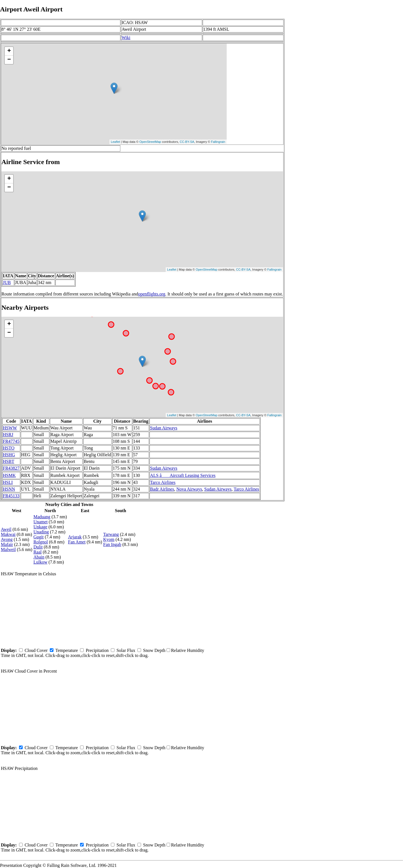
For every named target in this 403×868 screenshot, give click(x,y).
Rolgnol (41, 542)
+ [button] (9, 51)
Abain (39, 557)
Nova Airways (189, 489)
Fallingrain (218, 142)
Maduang (42, 517)
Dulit (38, 547)
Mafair (7, 544)
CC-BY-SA (187, 142)
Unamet (40, 522)
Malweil (8, 549)
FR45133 (11, 496)
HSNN (9, 489)
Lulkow (40, 562)
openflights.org (152, 294)
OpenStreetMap (150, 142)
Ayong (7, 539)
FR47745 (11, 441)
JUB (7, 282)
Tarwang (111, 534)
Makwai (8, 534)
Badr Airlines (162, 489)
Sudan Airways (164, 428)
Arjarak (75, 537)
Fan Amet (77, 542)
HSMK (9, 475)
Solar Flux (126, 650)
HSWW (10, 428)
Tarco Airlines (163, 482)
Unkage (40, 527)
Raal (37, 552)
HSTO (9, 448)
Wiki (126, 38)
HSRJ (8, 435)
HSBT (9, 461)
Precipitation (97, 650)
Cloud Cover (36, 650)
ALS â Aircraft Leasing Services (183, 475)
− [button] (9, 60)
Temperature (67, 650)
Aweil (6, 529)
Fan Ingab (112, 544)
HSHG (9, 455)
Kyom (109, 539)
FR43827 (11, 468)
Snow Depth (154, 650)
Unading (41, 532)
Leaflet (115, 142)
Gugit (38, 537)
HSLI (8, 482)
